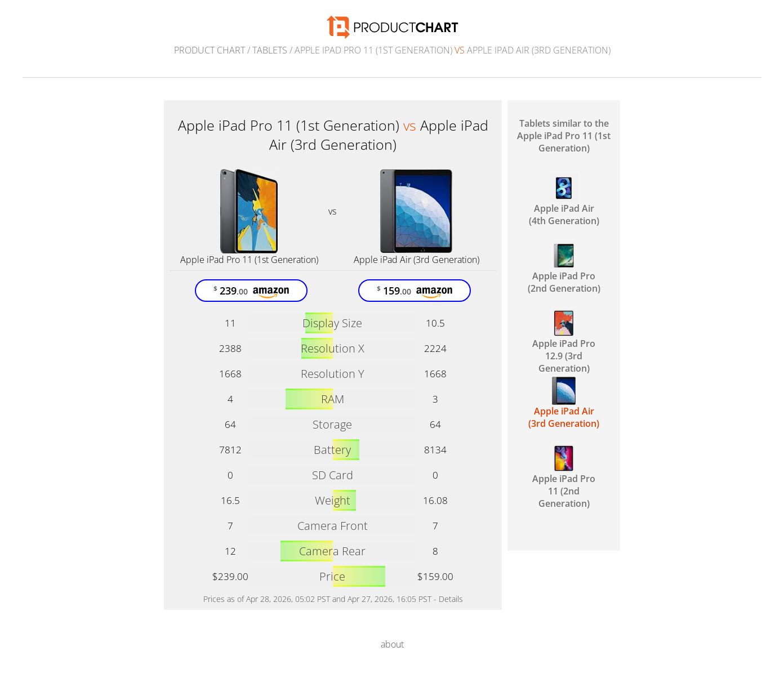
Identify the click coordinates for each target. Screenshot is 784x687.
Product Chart (210, 50)
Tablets (270, 50)
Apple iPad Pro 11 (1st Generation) (249, 260)
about (392, 644)
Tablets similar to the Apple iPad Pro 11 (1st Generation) (564, 136)
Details (451, 599)
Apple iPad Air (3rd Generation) (416, 260)
